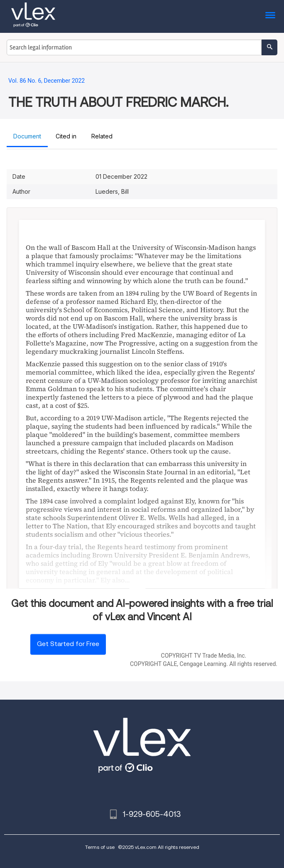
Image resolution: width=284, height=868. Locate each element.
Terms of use (100, 847)
